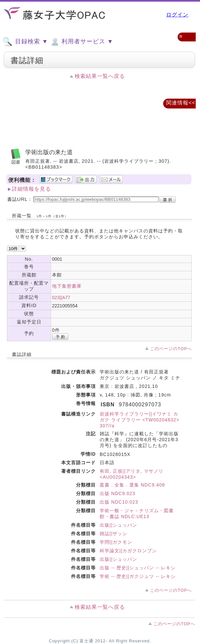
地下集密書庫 (67, 286)
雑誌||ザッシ (113, 534)
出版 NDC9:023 (117, 493)
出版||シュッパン (118, 525)
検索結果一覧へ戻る (100, 76)
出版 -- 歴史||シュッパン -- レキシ (138, 568)
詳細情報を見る (31, 189)
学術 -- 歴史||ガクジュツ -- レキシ (138, 576)
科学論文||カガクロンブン (128, 551)
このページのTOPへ (171, 349)
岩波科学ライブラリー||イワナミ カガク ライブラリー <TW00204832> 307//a (139, 420)
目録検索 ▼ (25, 42)
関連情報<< (181, 103)
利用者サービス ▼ (81, 42)
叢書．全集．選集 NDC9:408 (132, 485)
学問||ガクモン (116, 542)
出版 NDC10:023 (119, 502)
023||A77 (61, 298)
